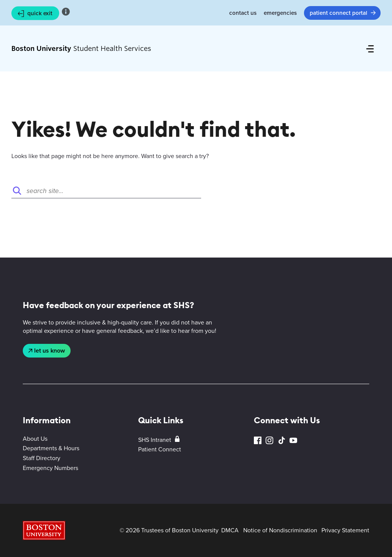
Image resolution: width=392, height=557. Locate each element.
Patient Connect (160, 449)
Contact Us (243, 13)
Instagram (269, 441)
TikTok (282, 441)
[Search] (106, 191)
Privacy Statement (345, 530)
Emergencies (280, 13)
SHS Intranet (155, 440)
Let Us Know (50, 350)
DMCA (230, 530)
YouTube (293, 441)
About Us (35, 439)
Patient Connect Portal (338, 13)
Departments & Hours (51, 448)
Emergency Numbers (50, 468)
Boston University (44, 530)
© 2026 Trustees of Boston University (169, 530)
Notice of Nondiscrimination (280, 530)
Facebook (258, 441)
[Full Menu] (370, 49)
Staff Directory (42, 458)
